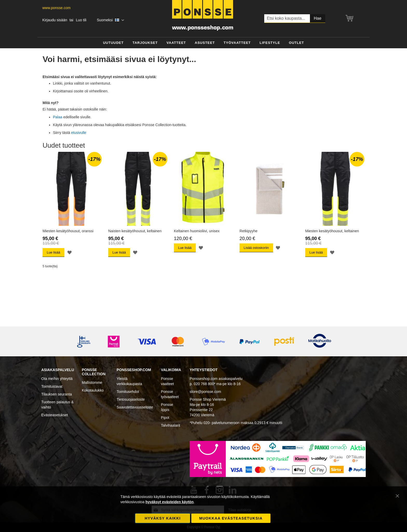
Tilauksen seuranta (57, 394)
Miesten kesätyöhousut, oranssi (68, 231)
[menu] (203, 43)
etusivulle (79, 133)
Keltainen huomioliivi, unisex (197, 231)
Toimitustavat (52, 386)
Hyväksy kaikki (163, 518)
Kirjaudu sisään (55, 20)
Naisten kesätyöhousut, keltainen (135, 231)
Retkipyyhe (249, 231)
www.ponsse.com (56, 8)
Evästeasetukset (55, 415)
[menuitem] (113, 43)
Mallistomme (92, 383)
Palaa (58, 117)
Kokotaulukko (93, 390)
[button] (110, 20)
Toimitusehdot (128, 392)
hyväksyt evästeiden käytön (169, 502)
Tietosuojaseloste (131, 399)
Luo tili (81, 20)
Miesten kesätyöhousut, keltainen (332, 231)
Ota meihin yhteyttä (57, 379)
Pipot (165, 418)
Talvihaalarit (171, 425)
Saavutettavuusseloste (135, 407)
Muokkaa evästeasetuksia (231, 518)
